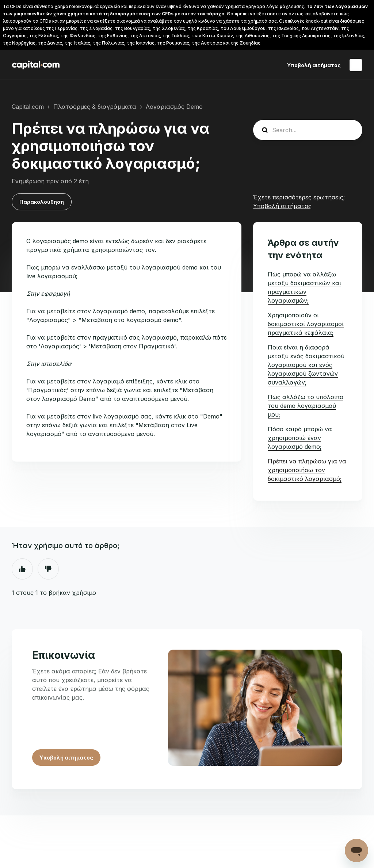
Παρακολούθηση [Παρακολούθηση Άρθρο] (42, 202)
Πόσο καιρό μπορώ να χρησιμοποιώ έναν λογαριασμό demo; (300, 438)
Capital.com (28, 107)
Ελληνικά (356, 65)
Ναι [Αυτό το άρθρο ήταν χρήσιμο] (22, 569)
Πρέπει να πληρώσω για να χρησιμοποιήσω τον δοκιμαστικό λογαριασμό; (307, 470)
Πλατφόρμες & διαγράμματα (95, 107)
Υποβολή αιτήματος (314, 65)
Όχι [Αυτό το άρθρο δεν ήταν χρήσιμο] (48, 569)
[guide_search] (308, 130)
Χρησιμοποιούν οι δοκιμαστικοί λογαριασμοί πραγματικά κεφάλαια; (306, 324)
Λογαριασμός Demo (174, 107)
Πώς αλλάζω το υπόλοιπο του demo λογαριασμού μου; (306, 406)
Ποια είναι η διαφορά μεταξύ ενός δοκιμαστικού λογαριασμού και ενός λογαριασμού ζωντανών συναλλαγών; (306, 365)
